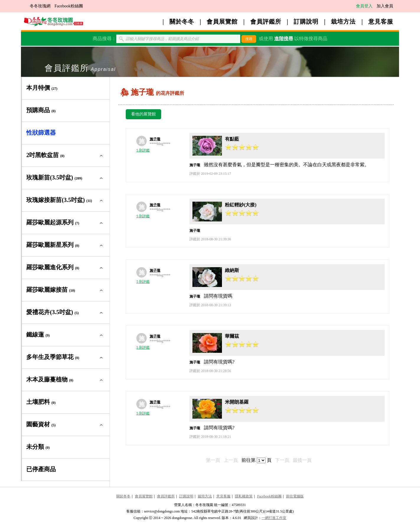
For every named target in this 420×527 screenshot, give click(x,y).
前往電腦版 (295, 496)
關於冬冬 (182, 22)
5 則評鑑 (143, 150)
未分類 (38, 447)
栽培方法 (343, 22)
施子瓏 (155, 139)
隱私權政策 (244, 496)
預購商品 (41, 110)
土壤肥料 (41, 402)
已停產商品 (41, 469)
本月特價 (42, 88)
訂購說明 (306, 22)
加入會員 (385, 6)
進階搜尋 (284, 39)
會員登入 (364, 6)
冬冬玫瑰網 (40, 6)
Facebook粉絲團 (69, 6)
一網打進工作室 (274, 518)
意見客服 (381, 22)
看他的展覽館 (143, 114)
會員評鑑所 (266, 22)
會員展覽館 (222, 22)
